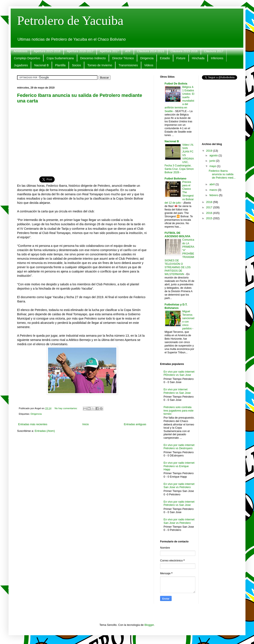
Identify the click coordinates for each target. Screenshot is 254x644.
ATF (128, 51)
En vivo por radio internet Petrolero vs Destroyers (179, 447)
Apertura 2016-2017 (80, 51)
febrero (214, 195)
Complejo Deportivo (27, 58)
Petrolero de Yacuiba (70, 21)
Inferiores (217, 58)
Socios (76, 65)
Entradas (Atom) (45, 431)
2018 (210, 202)
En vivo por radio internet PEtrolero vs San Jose (179, 373)
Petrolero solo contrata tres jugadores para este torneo (178, 410)
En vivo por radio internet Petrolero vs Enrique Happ (179, 466)
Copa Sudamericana (60, 58)
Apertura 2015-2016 (47, 51)
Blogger (149, 625)
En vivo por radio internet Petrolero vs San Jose (179, 503)
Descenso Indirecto (93, 58)
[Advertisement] (82, 138)
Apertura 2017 (109, 51)
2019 (210, 151)
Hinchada (198, 58)
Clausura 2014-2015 (151, 51)
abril (212, 184)
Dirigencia (147, 58)
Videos (149, 65)
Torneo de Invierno (100, 65)
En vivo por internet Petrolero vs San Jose (177, 391)
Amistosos (21, 51)
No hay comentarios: (66, 408)
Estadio (165, 58)
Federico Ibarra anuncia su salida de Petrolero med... (222, 174)
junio (213, 161)
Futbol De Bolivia (176, 84)
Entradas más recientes (33, 424)
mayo (213, 166)
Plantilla (60, 65)
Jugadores (21, 65)
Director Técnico (123, 58)
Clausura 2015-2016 (184, 51)
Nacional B (41, 65)
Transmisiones (128, 65)
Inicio (86, 424)
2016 (210, 213)
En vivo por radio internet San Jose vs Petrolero (179, 486)
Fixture (181, 58)
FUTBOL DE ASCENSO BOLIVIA (177, 235)
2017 (210, 207)
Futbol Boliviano (175, 178)
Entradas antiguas (135, 424)
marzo (214, 190)
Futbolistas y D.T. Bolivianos (176, 306)
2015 (210, 218)
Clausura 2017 (214, 51)
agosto (214, 155)
